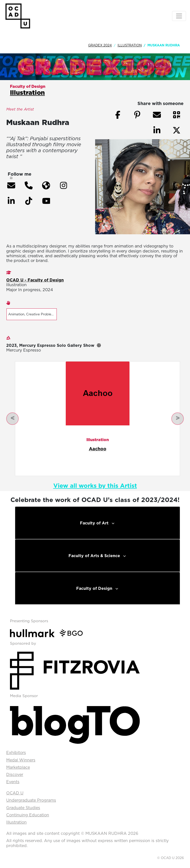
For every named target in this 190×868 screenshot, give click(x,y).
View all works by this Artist (95, 486)
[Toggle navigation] (179, 16)
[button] (11, 185)
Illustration (130, 45)
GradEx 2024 (100, 45)
